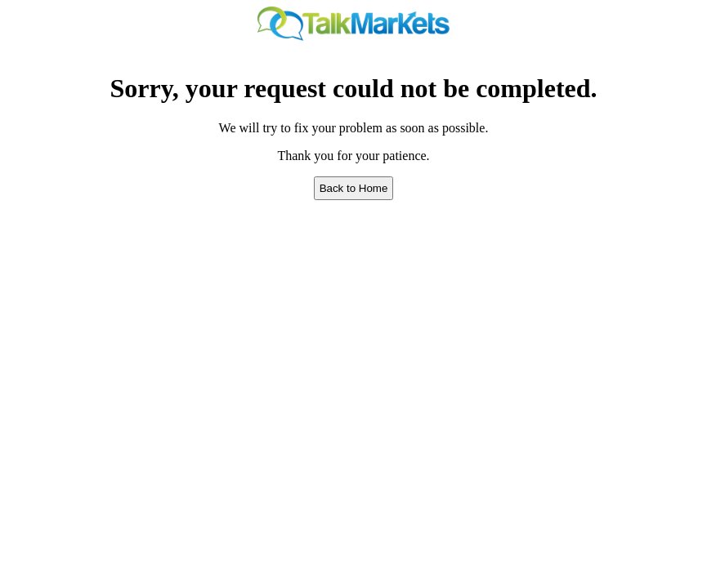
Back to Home (354, 188)
